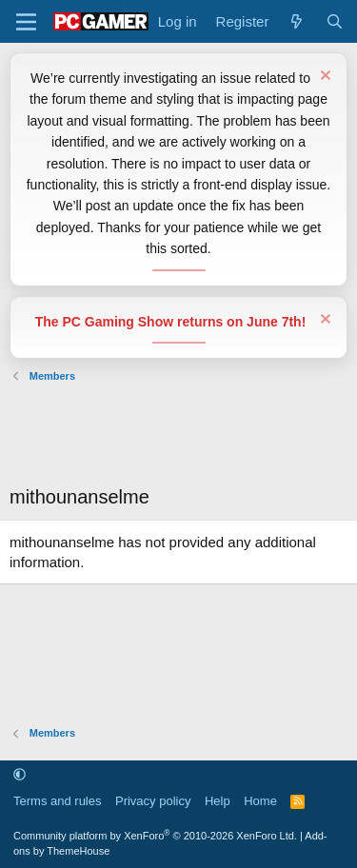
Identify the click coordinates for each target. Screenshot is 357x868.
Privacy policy (153, 801)
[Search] (335, 21)
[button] (20, 774)
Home (260, 801)
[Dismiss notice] (323, 78)
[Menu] (26, 22)
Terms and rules (57, 801)
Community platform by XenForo (155, 836)
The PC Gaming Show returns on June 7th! (171, 322)
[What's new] (297, 21)
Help (218, 801)
